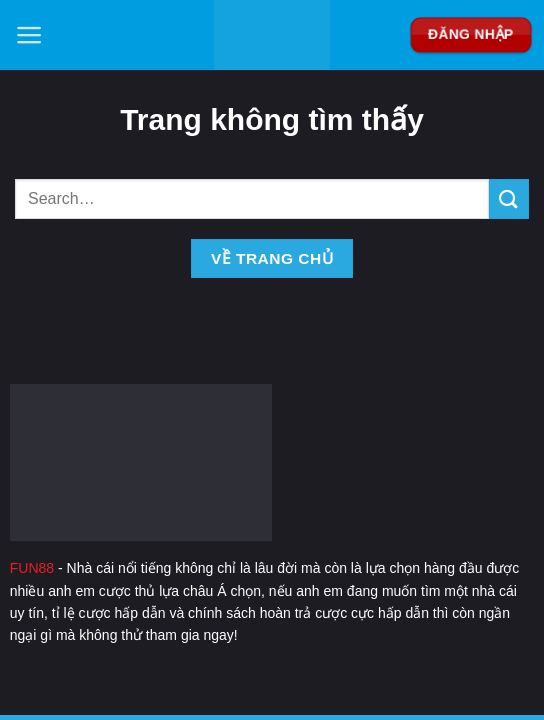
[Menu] (29, 35)
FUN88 (32, 568)
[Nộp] (509, 198)
